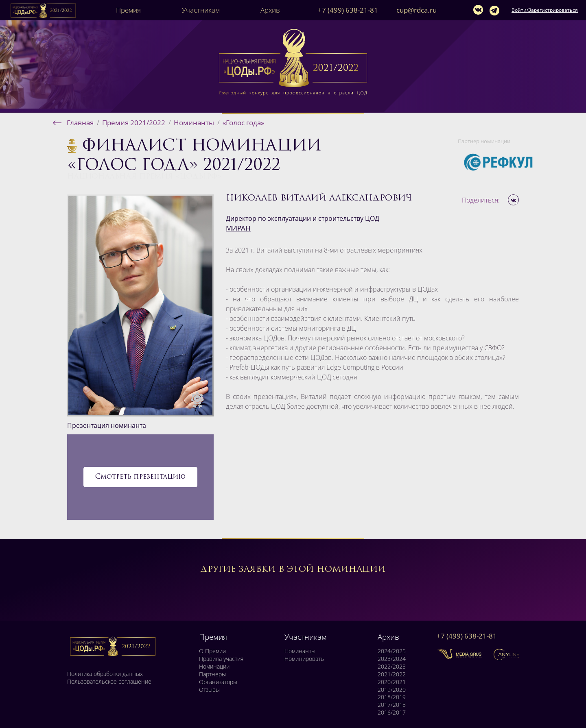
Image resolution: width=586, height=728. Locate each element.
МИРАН (238, 228)
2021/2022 (392, 674)
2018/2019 (392, 697)
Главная (80, 123)
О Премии (212, 651)
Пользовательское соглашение (109, 682)
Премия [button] (128, 10)
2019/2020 (392, 690)
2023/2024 (392, 659)
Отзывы (209, 690)
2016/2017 (392, 713)
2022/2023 (392, 667)
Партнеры (212, 674)
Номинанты (194, 123)
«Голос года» (243, 123)
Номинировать (304, 659)
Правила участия (221, 659)
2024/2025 (392, 651)
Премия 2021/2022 (134, 123)
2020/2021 (392, 682)
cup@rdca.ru (417, 10)
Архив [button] (270, 10)
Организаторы (218, 682)
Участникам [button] (201, 10)
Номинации (214, 667)
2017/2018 (392, 705)
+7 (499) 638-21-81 (348, 10)
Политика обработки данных (105, 674)
